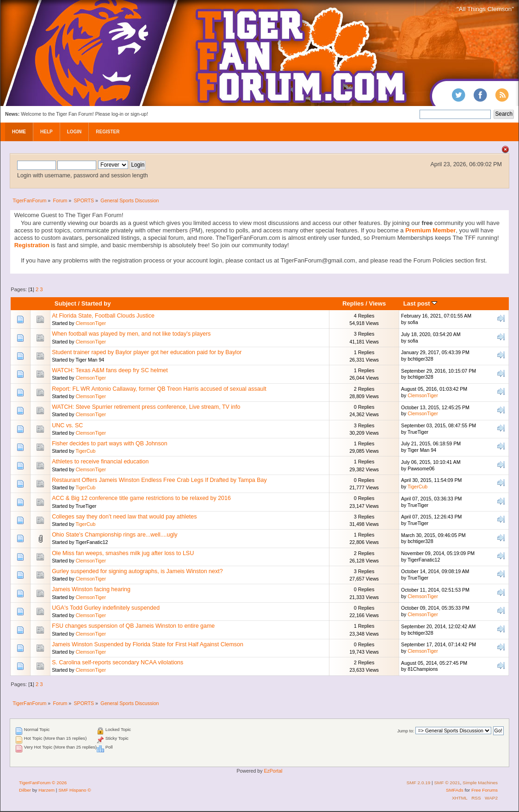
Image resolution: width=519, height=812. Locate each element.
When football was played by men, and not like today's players (131, 334)
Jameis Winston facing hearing (91, 589)
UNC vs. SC (67, 425)
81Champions (423, 669)
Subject (65, 303)
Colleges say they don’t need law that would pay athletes (124, 517)
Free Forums (485, 790)
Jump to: (406, 731)
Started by (96, 303)
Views (377, 303)
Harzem (46, 790)
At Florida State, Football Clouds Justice (103, 316)
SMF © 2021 (447, 783)
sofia (413, 322)
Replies (353, 303)
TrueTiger (418, 432)
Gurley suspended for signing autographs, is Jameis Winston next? (137, 571)
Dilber (25, 790)
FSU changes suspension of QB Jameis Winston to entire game (133, 626)
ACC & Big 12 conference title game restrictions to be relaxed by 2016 (141, 498)
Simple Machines (480, 783)
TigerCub (85, 451)
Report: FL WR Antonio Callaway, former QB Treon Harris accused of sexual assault (159, 389)
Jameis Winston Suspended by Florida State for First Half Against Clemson (148, 644)
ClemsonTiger (91, 323)
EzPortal (273, 771)
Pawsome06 (421, 468)
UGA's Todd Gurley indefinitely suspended (106, 608)
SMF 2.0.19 (419, 783)
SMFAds (455, 790)
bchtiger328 (420, 359)
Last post (420, 303)
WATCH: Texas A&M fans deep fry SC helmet (110, 370)
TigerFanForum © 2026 (43, 783)
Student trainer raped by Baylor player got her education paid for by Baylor (147, 352)
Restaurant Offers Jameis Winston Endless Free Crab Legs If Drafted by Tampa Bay (159, 480)
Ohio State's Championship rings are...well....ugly (114, 535)
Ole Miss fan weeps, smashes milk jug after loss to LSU (123, 553)
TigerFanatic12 (92, 542)
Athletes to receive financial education (100, 462)
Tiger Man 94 (90, 360)
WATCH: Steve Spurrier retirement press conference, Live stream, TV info (146, 407)
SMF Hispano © (75, 790)
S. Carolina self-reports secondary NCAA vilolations (117, 662)
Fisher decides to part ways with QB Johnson (110, 443)
